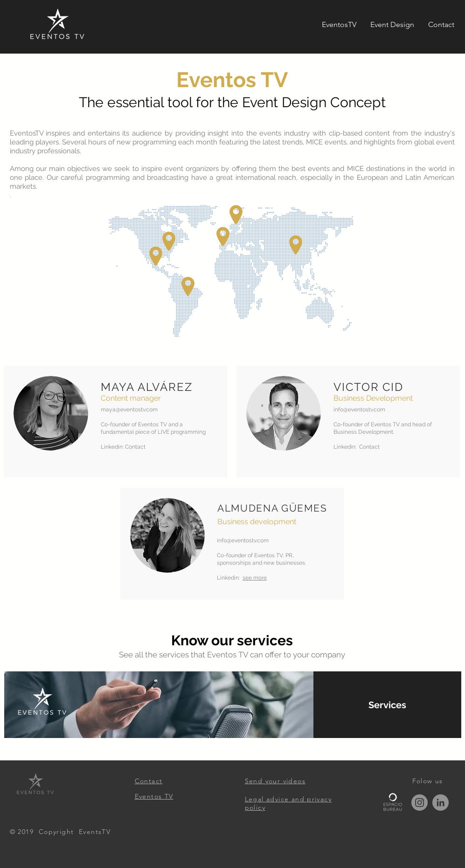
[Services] (387, 705)
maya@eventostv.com (129, 410)
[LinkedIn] (441, 803)
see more (255, 578)
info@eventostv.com (359, 410)
